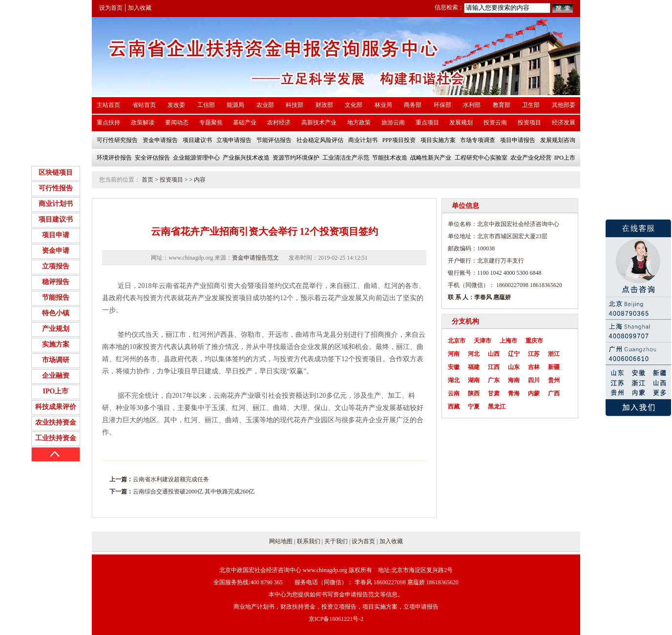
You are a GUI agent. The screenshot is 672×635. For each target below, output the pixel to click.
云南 (454, 393)
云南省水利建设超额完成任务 (171, 479)
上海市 (508, 341)
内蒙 (534, 393)
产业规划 (56, 329)
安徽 (454, 367)
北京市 (457, 341)
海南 (514, 380)
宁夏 (474, 407)
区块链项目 (56, 173)
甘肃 (494, 393)
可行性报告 (56, 188)
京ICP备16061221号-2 (336, 619)
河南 (454, 354)
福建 (474, 367)
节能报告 (56, 297)
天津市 (483, 341)
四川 (534, 380)
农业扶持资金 (56, 422)
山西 (494, 354)
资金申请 (56, 251)
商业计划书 (56, 204)
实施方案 (56, 344)
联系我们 (309, 541)
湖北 (454, 380)
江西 (494, 367)
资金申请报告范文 (255, 258)
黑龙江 (497, 407)
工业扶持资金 (56, 438)
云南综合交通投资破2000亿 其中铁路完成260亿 (194, 492)
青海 (514, 393)
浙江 (554, 354)
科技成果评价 (56, 407)
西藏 (454, 407)
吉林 (534, 367)
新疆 (554, 367)
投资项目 (171, 180)
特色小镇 (56, 313)
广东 (494, 380)
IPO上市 (56, 391)
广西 (554, 393)
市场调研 (56, 360)
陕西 (474, 393)
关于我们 (336, 541)
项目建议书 (56, 219)
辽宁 (514, 354)
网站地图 (281, 541)
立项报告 (56, 266)
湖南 (474, 380)
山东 (514, 367)
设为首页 (111, 8)
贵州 (554, 380)
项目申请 (56, 235)
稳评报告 (56, 282)
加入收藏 (140, 8)
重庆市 (534, 341)
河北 (474, 354)
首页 (147, 180)
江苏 (534, 354)
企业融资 (56, 376)
